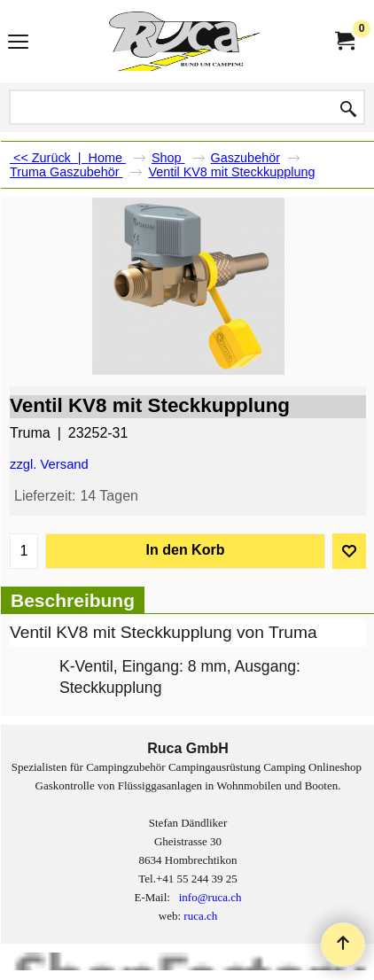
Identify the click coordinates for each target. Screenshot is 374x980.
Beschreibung (73, 600)
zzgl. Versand (49, 464)
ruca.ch (200, 916)
